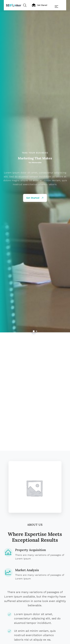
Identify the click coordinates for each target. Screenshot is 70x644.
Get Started (35, 198)
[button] (34, 331)
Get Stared (39, 5)
